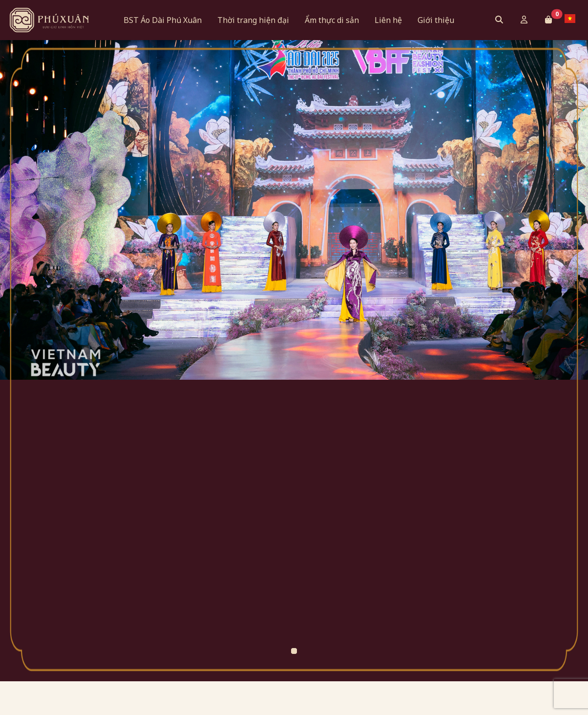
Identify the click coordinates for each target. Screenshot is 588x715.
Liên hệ (388, 20)
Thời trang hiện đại (253, 20)
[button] (548, 20)
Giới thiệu (436, 20)
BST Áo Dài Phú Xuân (163, 20)
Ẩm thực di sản (332, 20)
